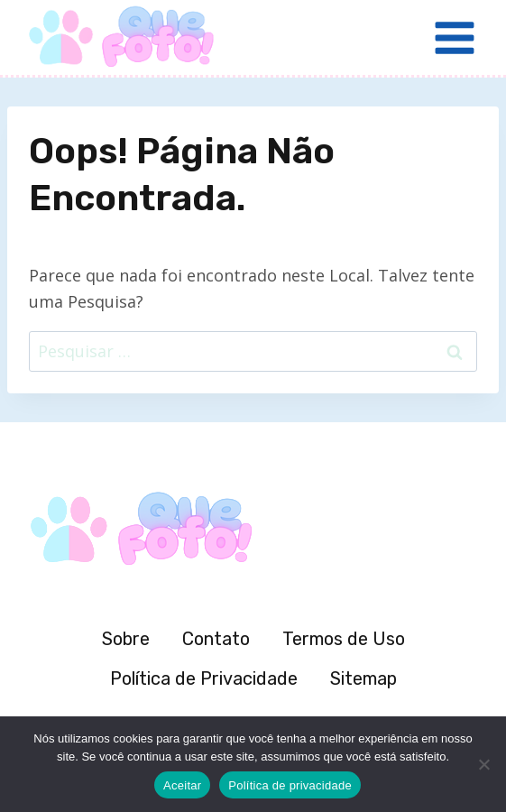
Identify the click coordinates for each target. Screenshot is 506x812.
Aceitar (182, 785)
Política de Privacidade (204, 678)
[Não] (483, 764)
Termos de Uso (344, 639)
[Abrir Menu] (454, 37)
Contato (216, 639)
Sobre (126, 639)
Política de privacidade (290, 785)
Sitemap (363, 678)
